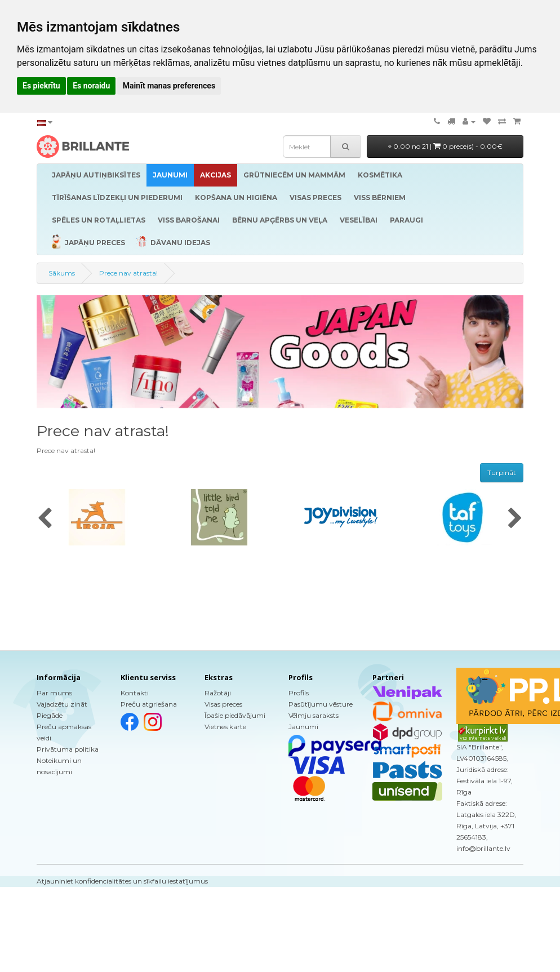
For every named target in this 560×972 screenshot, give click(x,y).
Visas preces (223, 704)
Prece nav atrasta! (128, 273)
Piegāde (50, 715)
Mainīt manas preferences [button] (169, 86)
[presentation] (45, 519)
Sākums (62, 273)
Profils (299, 693)
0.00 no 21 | (445, 146)
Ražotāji (218, 693)
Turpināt (502, 472)
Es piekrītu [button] (41, 86)
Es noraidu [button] (91, 86)
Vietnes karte (225, 727)
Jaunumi (303, 727)
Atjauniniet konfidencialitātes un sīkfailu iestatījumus (122, 881)
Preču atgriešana (149, 704)
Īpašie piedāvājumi (235, 715)
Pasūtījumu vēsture (321, 704)
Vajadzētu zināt (62, 704)
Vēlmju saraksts (314, 715)
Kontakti (135, 693)
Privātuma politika (68, 749)
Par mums (54, 693)
